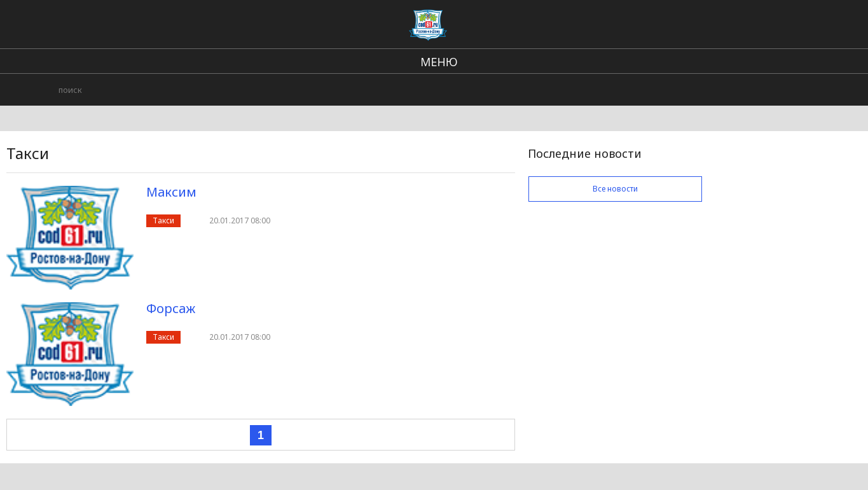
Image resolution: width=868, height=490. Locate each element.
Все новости (615, 189)
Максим (171, 192)
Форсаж (171, 308)
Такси (163, 220)
